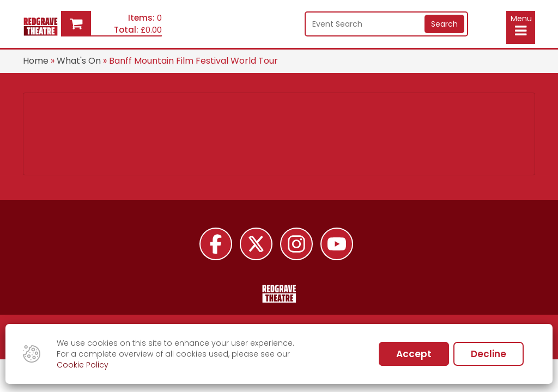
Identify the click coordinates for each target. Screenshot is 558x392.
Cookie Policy (83, 365)
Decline (489, 354)
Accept (414, 354)
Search (444, 24)
